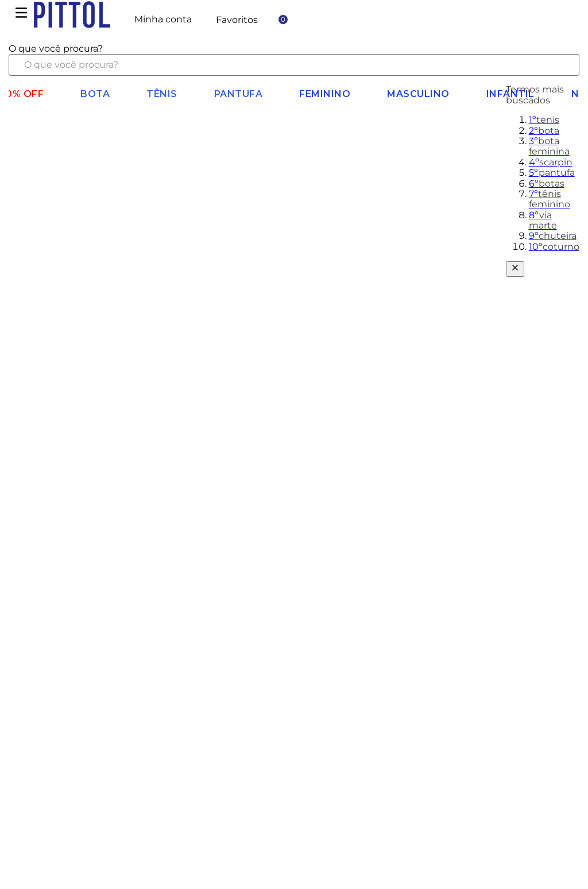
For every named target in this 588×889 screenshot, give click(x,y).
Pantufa (239, 94)
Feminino (325, 94)
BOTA (95, 94)
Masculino (418, 94)
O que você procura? (56, 49)
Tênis (162, 94)
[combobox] (294, 60)
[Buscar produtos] (561, 65)
